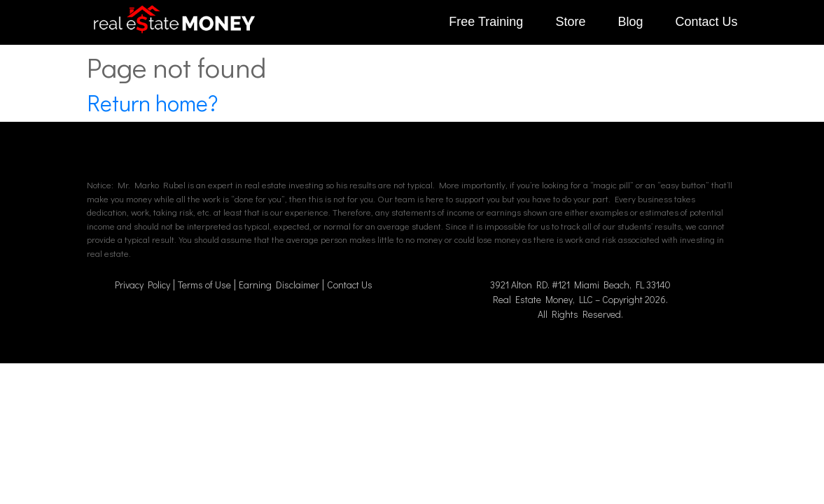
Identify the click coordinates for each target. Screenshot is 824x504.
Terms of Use (204, 285)
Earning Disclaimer (279, 285)
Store (570, 22)
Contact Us (706, 22)
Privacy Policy (142, 285)
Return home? (152, 103)
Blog (630, 22)
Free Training (486, 22)
